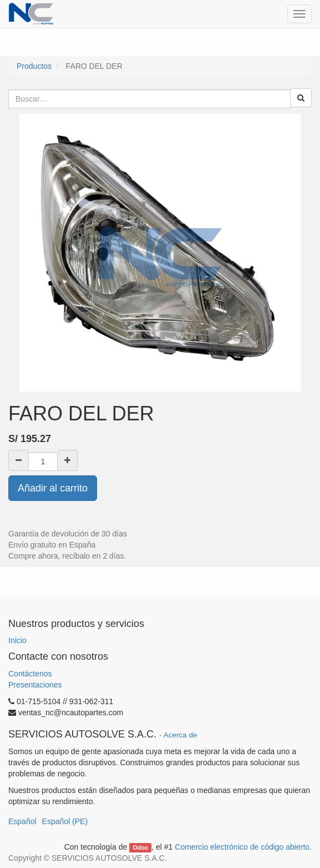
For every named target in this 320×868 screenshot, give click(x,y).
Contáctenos (30, 674)
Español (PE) (65, 821)
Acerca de (181, 735)
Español (22, 821)
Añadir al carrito (53, 488)
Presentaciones (35, 685)
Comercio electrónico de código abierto (242, 847)
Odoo (141, 847)
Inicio (17, 640)
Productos (34, 66)
